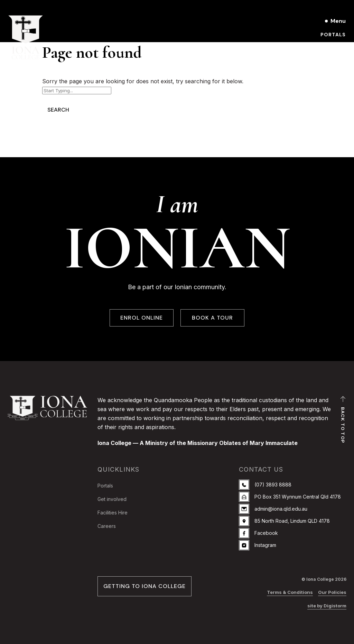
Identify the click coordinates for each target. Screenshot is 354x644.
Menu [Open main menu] (338, 21)
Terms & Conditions (290, 592)
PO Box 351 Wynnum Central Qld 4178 (290, 497)
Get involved (112, 499)
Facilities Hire (113, 513)
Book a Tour (327, 46)
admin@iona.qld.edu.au (273, 509)
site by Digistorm (327, 606)
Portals (333, 35)
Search (58, 110)
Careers (107, 526)
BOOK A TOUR (212, 318)
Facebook (258, 533)
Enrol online (326, 58)
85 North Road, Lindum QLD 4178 (284, 521)
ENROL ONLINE (142, 318)
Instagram (258, 545)
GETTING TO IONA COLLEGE (145, 586)
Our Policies (332, 592)
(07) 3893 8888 (265, 485)
